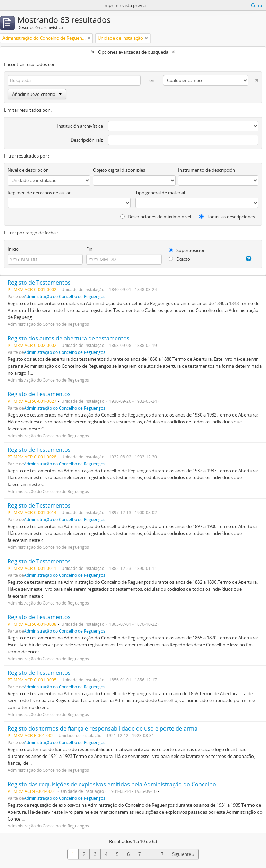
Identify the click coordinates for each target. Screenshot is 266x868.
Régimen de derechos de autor (39, 193)
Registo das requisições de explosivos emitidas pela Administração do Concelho (112, 784)
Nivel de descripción (28, 170)
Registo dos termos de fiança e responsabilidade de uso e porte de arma (103, 728)
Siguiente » (183, 854)
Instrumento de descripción (207, 170)
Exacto (179, 259)
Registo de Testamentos (39, 283)
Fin (89, 249)
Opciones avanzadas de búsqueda (133, 52)
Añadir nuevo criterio (37, 94)
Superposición (187, 250)
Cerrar (258, 5)
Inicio (13, 249)
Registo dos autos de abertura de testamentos (69, 338)
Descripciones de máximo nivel (156, 217)
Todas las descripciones (227, 217)
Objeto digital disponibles (119, 170)
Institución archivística (80, 126)
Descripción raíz (87, 140)
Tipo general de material (160, 193)
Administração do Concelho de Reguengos (65, 296)
